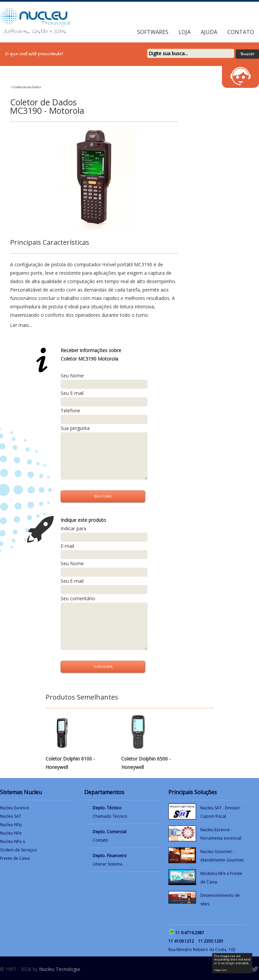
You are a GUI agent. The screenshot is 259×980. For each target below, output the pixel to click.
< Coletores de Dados (25, 87)
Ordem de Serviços (18, 850)
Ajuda (209, 32)
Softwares (153, 32)
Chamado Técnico (110, 816)
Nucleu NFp (11, 825)
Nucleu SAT (11, 816)
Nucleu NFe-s (12, 841)
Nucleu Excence (15, 808)
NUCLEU (44, 16)
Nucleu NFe (11, 833)
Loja (185, 32)
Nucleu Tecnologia (59, 969)
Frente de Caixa (15, 858)
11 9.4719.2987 (190, 933)
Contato (241, 32)
